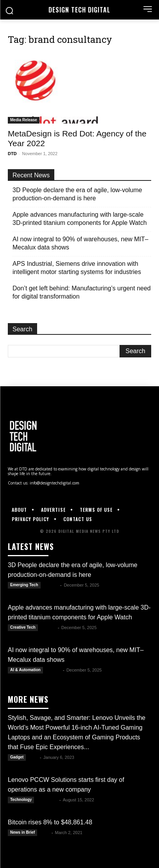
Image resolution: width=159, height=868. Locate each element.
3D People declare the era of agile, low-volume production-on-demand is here (77, 194)
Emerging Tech (24, 585)
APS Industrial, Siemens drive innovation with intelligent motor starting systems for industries (77, 268)
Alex (45, 833)
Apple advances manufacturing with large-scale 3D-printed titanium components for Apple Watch (80, 219)
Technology (21, 800)
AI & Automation (25, 670)
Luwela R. (47, 800)
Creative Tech (23, 627)
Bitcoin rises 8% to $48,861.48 (50, 822)
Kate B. (51, 585)
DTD (12, 154)
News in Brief (22, 832)
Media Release (24, 120)
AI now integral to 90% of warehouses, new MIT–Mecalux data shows (80, 243)
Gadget (17, 757)
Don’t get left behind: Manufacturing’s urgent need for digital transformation (82, 292)
